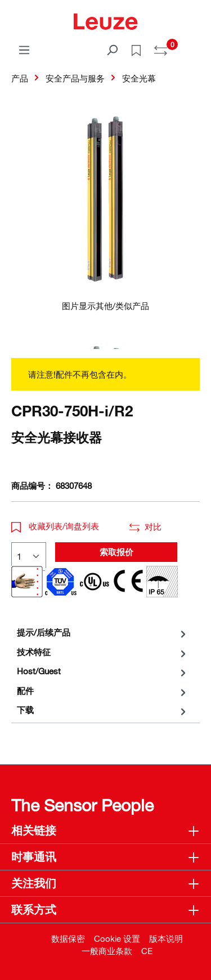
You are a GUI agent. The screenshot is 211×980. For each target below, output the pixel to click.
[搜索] (112, 49)
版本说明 (166, 938)
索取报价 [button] (116, 552)
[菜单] (24, 49)
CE (147, 951)
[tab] (103, 632)
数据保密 (68, 938)
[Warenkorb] (193, 46)
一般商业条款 (107, 951)
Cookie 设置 (117, 938)
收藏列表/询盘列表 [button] (55, 526)
